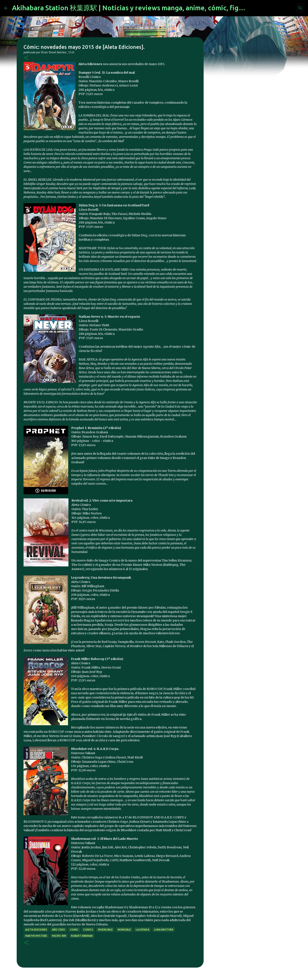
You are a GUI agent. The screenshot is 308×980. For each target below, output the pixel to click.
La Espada (143, 930)
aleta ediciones (36, 930)
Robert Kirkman (82, 936)
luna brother (164, 930)
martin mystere (36, 936)
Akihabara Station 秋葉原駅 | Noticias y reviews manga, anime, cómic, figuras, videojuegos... (156, 8)
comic (74, 930)
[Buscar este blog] (282, 8)
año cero (58, 930)
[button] (26, 58)
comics (88, 930)
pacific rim (59, 936)
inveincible (105, 930)
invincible (124, 930)
